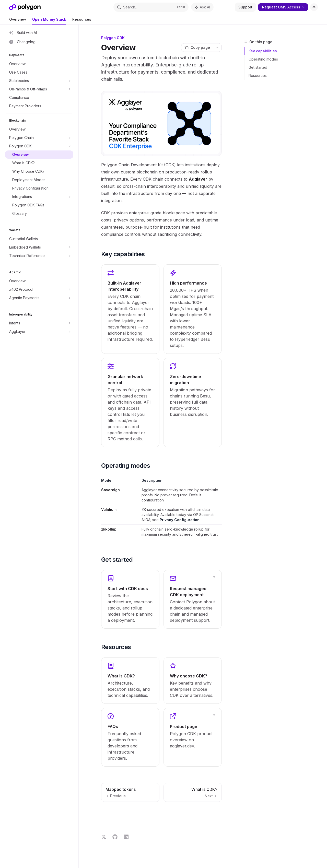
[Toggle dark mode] (314, 7)
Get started (258, 67)
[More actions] (217, 48)
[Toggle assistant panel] (202, 7)
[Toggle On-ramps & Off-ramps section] (39, 89)
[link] (130, 599)
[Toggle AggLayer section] (39, 332)
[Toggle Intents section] (39, 323)
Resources (82, 21)
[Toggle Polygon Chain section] (39, 138)
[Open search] (151, 7)
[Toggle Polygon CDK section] (39, 146)
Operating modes (263, 59)
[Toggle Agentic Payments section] (39, 298)
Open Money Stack (49, 21)
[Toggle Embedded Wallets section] (39, 247)
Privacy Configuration (180, 520)
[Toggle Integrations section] (39, 197)
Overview (18, 21)
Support (245, 7)
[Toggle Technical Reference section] (39, 256)
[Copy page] (197, 48)
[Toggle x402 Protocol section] (39, 289)
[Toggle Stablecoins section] (39, 81)
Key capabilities (263, 51)
